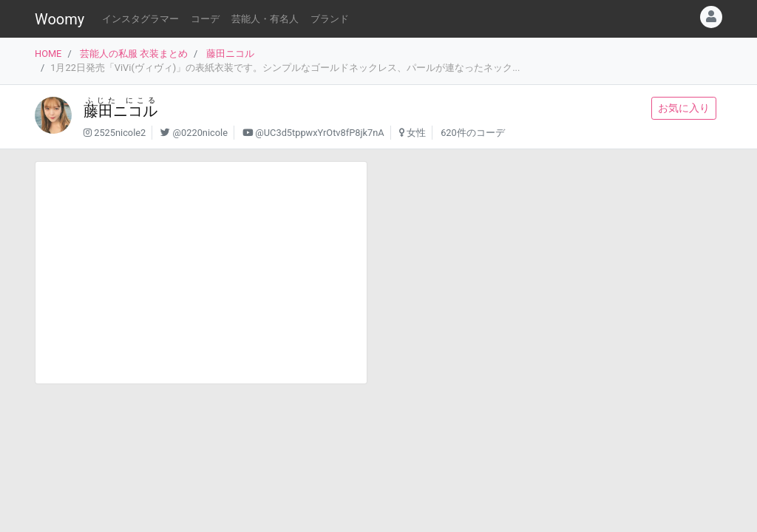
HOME (48, 54)
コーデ (205, 19)
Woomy (60, 19)
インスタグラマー (140, 19)
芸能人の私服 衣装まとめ (134, 54)
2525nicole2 (120, 133)
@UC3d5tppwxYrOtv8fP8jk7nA (319, 133)
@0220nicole (200, 133)
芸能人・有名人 (265, 19)
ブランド (330, 19)
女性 (416, 133)
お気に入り (684, 108)
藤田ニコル (230, 54)
